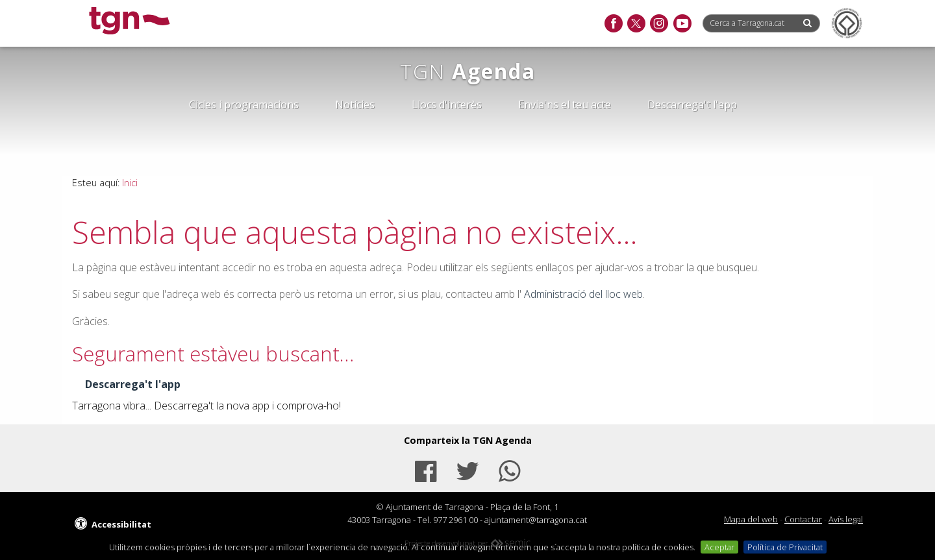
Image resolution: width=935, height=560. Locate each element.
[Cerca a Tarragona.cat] (752, 23)
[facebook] (613, 24)
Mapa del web (751, 519)
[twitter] (636, 24)
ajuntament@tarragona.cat (536, 520)
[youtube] (682, 24)
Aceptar (719, 547)
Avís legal (846, 519)
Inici (130, 183)
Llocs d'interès (447, 104)
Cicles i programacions (244, 104)
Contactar (803, 519)
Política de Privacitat (785, 547)
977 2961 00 (455, 520)
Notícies (355, 104)
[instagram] (659, 24)
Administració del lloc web (583, 294)
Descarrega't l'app (692, 104)
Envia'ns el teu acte (565, 104)
